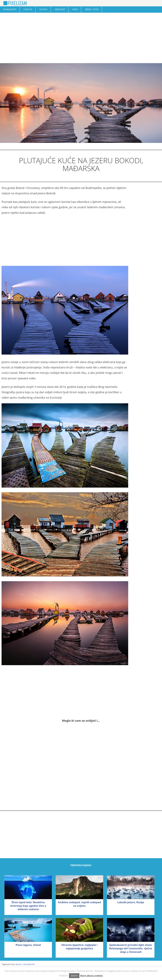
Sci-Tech (43, 9)
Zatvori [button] (74, 976)
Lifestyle (28, 9)
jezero (19, 964)
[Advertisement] (81, 38)
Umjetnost (60, 9)
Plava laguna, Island (28, 945)
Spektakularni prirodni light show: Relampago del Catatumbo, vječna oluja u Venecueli (131, 948)
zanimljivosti (29, 964)
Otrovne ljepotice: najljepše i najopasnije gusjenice (79, 947)
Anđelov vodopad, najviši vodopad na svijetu (79, 904)
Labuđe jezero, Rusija (131, 902)
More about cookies (91, 975)
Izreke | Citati (92, 9)
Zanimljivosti (10, 9)
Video (75, 9)
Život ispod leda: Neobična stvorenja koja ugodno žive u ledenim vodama (28, 906)
